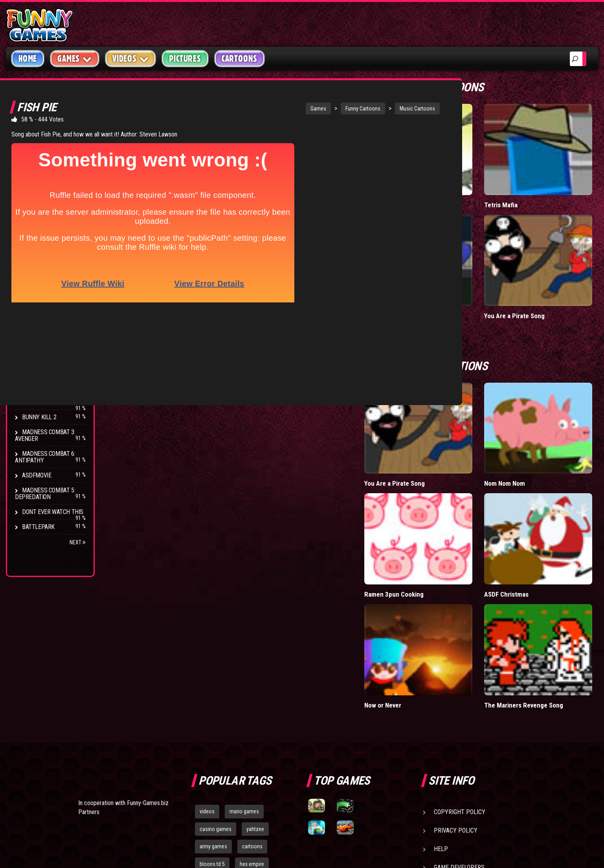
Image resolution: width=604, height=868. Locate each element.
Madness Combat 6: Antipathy (45, 457)
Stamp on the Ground (52, 402)
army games (213, 693)
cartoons (252, 693)
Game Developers (459, 714)
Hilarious (35, 139)
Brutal (32, 244)
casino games (216, 675)
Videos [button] (131, 58)
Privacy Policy (456, 677)
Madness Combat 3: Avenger (45, 435)
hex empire (252, 711)
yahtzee (255, 675)
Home (28, 59)
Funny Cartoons (331, 109)
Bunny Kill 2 (39, 417)
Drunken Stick (42, 329)
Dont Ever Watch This (53, 512)
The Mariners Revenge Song (558, 532)
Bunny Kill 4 (39, 344)
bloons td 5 (212, 711)
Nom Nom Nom (547, 377)
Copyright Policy (460, 658)
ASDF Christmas (549, 452)
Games (286, 109)
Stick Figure (39, 184)
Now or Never (467, 528)
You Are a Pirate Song (557, 245)
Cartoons (240, 59)
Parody (32, 229)
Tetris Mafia (543, 169)
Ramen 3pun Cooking (477, 452)
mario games (244, 658)
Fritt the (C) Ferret (474, 169)
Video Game (37, 214)
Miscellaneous (43, 154)
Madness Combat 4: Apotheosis (45, 384)
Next (78, 542)
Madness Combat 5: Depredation (45, 494)
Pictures (185, 59)
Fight (29, 199)
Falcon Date (464, 245)
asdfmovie (37, 475)
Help (441, 695)
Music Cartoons (386, 109)
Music (30, 169)
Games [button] (75, 58)
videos (207, 658)
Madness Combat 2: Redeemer (45, 362)
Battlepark (38, 527)
